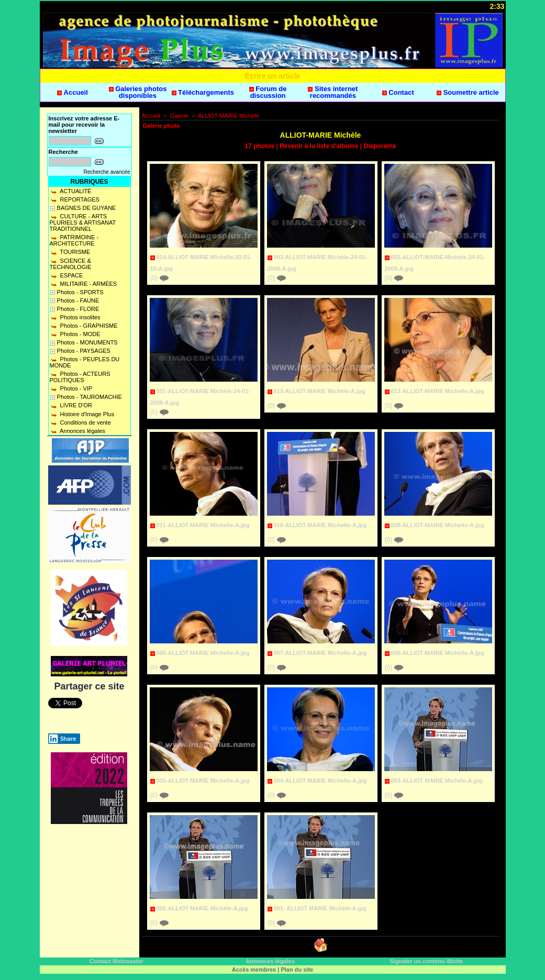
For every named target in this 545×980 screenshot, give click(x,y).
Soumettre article (468, 92)
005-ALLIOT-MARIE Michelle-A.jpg (203, 781)
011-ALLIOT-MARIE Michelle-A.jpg (203, 525)
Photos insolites (75, 317)
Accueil (72, 92)
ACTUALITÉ (71, 191)
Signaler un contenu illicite (426, 961)
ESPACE (66, 275)
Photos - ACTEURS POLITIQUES (80, 377)
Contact (398, 92)
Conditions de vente (80, 422)
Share (62, 739)
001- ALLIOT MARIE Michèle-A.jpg (320, 908)
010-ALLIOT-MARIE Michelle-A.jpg (320, 525)
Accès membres (254, 970)
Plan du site (297, 970)
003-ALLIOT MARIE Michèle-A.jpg (437, 781)
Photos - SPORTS (80, 292)
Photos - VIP (71, 388)
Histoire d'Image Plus (82, 414)
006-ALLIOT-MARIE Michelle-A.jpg (438, 653)
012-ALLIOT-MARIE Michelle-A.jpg (438, 391)
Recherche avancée (107, 172)
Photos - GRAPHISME (84, 326)
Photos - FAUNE (78, 300)
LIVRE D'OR (71, 405)
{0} (159, 278)
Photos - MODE (75, 334)
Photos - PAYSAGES (84, 351)
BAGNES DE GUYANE (87, 208)
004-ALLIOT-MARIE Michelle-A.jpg (320, 781)
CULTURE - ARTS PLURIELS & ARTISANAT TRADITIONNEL (83, 222)
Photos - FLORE (78, 309)
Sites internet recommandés (333, 92)
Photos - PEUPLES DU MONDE (85, 362)
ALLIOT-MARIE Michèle (229, 116)
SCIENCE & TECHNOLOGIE (71, 264)
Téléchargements (203, 92)
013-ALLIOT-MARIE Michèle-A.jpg (320, 391)
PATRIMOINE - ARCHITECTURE (74, 240)
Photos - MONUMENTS (87, 342)
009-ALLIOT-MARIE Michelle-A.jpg (438, 525)
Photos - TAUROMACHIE (90, 397)
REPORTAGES (75, 199)
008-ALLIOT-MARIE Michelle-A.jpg (203, 653)
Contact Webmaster (116, 961)
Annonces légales (77, 431)
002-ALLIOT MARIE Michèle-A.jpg (202, 908)
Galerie (179, 116)
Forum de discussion (268, 92)
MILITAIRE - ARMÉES (84, 284)
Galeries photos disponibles (138, 92)
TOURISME (70, 252)
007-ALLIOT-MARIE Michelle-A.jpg (320, 653)
